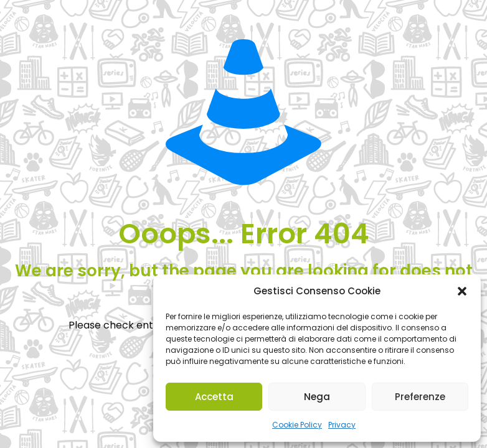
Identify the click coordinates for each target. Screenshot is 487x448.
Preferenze (420, 397)
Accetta (214, 397)
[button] (462, 291)
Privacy (342, 425)
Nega (317, 397)
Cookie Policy (297, 425)
